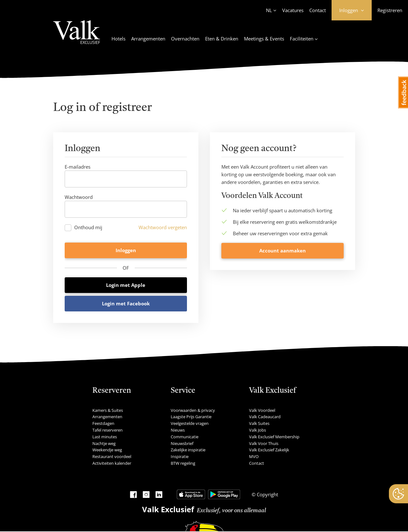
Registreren (390, 10)
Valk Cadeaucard (265, 417)
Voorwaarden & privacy (193, 411)
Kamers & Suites (108, 411)
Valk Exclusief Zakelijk (269, 450)
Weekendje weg (107, 450)
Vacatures (293, 10)
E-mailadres (78, 167)
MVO (254, 457)
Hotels (118, 39)
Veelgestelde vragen (190, 424)
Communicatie (185, 437)
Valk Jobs (258, 430)
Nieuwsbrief (182, 444)
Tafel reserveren (107, 430)
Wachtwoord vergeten (163, 227)
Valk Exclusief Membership (274, 437)
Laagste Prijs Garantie (191, 417)
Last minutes (105, 437)
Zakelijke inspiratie (188, 450)
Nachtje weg (104, 444)
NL (269, 10)
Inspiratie (180, 457)
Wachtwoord (79, 197)
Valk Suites (259, 424)
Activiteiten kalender (112, 463)
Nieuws (178, 430)
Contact (318, 10)
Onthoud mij (88, 227)
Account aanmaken (283, 304)
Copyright (267, 495)
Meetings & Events (264, 39)
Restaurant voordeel (112, 457)
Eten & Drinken (222, 39)
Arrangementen (148, 39)
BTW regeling (183, 463)
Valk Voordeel (262, 411)
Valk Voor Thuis (264, 444)
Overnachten (185, 39)
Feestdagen (103, 424)
